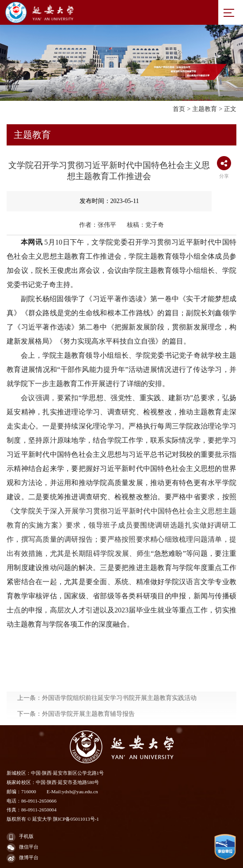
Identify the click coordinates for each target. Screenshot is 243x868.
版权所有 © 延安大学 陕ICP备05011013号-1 (53, 819)
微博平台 (23, 858)
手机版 (20, 837)
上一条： (107, 720)
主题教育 (205, 109)
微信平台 (23, 848)
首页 (179, 109)
